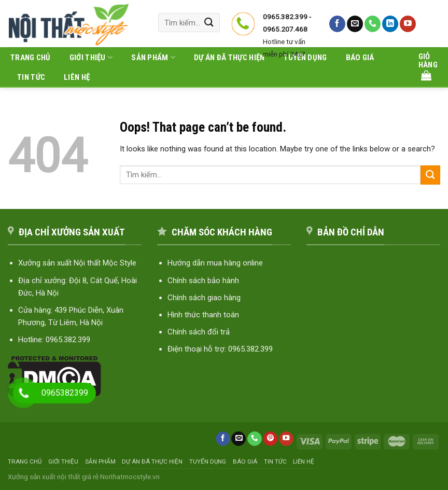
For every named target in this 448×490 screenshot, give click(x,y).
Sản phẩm (100, 461)
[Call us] (373, 24)
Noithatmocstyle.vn (130, 477)
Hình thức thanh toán (203, 315)
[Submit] (209, 23)
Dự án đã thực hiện (152, 461)
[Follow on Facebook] (337, 24)
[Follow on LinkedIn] (390, 24)
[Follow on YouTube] (408, 24)
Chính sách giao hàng (204, 298)
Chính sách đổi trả (199, 332)
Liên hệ (77, 77)
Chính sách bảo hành (203, 281)
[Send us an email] (355, 24)
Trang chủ (31, 58)
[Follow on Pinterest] (271, 439)
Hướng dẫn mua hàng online (215, 263)
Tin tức (31, 77)
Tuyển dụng (208, 461)
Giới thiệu (91, 57)
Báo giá (245, 461)
